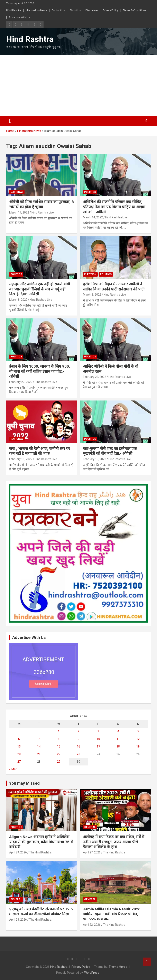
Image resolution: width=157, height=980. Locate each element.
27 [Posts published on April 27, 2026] (19, 762)
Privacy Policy (110, 10)
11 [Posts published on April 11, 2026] (118, 739)
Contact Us (58, 10)
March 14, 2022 (93, 217)
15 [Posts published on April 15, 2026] (59, 746)
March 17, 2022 (19, 212)
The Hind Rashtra (40, 852)
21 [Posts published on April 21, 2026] (39, 754)
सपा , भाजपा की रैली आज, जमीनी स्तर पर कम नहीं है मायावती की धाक (40, 451)
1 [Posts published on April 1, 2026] (59, 731)
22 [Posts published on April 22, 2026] (59, 754)
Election (90, 274)
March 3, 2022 (92, 295)
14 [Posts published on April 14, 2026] (39, 746)
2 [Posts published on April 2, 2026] (78, 731)
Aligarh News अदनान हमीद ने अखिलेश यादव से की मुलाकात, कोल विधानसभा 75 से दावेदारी (41, 842)
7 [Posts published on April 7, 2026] (39, 739)
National (17, 192)
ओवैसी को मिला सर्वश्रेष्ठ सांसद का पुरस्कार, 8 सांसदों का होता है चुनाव (41, 204)
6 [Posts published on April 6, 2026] (19, 739)
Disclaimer (92, 10)
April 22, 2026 (92, 925)
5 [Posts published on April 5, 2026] (138, 731)
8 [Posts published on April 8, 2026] (59, 739)
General (90, 827)
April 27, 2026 (92, 852)
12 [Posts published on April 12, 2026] (138, 739)
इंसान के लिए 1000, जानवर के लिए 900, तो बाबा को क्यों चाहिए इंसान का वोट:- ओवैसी (40, 371)
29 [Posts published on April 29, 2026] (59, 762)
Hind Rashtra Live (43, 212)
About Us (75, 10)
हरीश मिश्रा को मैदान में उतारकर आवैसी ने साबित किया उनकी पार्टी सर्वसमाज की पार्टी (114, 287)
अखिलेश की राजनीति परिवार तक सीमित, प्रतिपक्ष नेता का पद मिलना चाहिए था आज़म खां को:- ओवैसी (114, 207)
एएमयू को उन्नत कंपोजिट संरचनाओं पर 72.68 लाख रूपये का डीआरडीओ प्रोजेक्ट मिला (41, 912)
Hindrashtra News (36, 10)
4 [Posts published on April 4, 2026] (118, 731)
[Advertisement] (78, 86)
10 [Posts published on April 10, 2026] (98, 739)
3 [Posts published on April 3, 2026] (98, 731)
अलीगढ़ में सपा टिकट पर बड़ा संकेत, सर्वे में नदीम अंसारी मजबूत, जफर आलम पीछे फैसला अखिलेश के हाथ (114, 842)
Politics (90, 192)
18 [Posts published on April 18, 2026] (118, 746)
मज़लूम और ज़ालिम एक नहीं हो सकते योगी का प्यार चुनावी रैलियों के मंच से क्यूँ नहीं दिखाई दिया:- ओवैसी (40, 289)
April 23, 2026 (18, 920)
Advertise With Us (19, 17)
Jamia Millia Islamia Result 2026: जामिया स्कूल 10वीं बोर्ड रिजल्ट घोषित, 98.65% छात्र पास (112, 914)
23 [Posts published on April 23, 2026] (78, 754)
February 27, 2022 (21, 382)
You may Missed (24, 783)
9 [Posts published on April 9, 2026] (78, 739)
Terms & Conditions (135, 10)
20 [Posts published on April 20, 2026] (19, 754)
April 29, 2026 (18, 852)
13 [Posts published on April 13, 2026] (19, 746)
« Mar (13, 769)
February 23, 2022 (95, 377)
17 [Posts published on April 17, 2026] (98, 746)
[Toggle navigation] (10, 121)
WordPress (92, 973)
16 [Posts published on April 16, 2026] (78, 746)
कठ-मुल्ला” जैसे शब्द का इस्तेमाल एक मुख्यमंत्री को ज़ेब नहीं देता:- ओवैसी (110, 451)
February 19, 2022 (21, 459)
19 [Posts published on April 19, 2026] (138, 746)
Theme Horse (118, 967)
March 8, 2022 (18, 300)
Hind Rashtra (14, 10)
